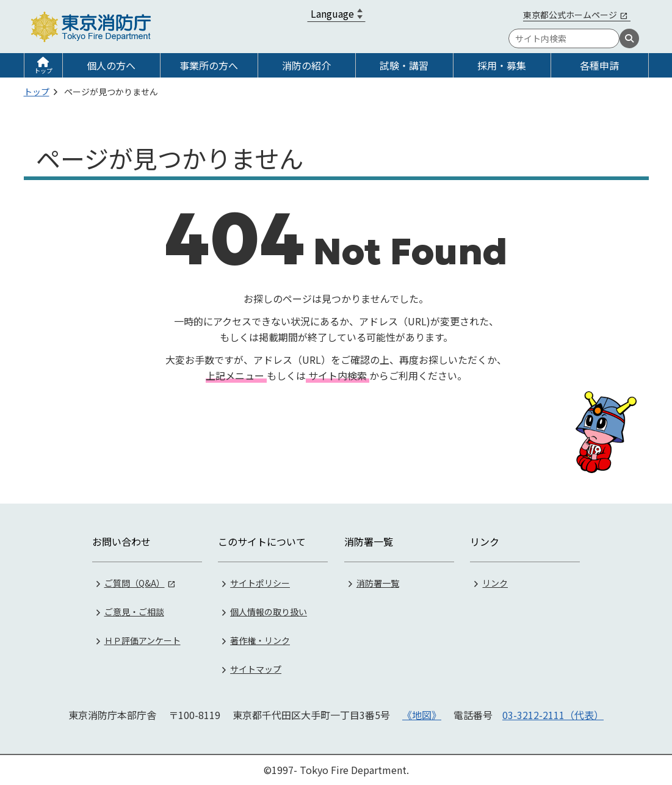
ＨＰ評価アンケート (143, 640)
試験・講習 (404, 65)
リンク (495, 583)
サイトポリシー (260, 583)
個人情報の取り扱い (269, 612)
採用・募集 (502, 65)
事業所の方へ (209, 65)
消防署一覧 (378, 583)
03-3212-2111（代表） (553, 715)
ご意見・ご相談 (134, 612)
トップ (43, 71)
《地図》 (422, 715)
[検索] (629, 38)
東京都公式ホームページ (570, 15)
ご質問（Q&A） (135, 583)
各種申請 (599, 65)
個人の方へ (111, 65)
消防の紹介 (306, 65)
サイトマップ (256, 669)
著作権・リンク (260, 640)
